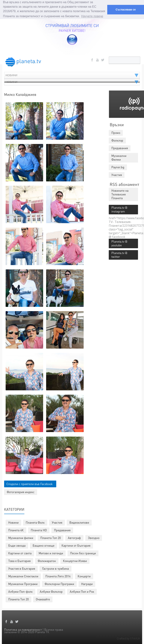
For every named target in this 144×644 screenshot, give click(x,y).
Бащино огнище (43, 545)
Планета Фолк (35, 522)
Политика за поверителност (23, 629)
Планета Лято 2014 (58, 576)
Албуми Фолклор (51, 591)
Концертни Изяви (75, 560)
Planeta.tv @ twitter (119, 254)
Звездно (94, 537)
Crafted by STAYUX (128, 638)
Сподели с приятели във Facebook (30, 483)
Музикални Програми (23, 583)
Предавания (62, 530)
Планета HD (39, 530)
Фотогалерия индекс (21, 492)
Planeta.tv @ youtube (119, 243)
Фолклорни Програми (59, 583)
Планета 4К (16, 530)
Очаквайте (43, 599)
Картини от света (20, 553)
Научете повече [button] (92, 16)
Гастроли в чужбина (55, 568)
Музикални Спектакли (23, 576)
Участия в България (22, 568)
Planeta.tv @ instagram (119, 209)
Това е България (19, 560)
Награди (87, 583)
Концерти (84, 576)
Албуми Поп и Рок (82, 591)
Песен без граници (83, 553)
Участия (57, 522)
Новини (13, 522)
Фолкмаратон (47, 560)
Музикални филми (21, 537)
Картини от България (76, 545)
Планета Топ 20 (51, 537)
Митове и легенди (51, 553)
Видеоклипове (79, 522)
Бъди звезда (17, 545)
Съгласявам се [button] (126, 10)
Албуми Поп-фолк (20, 591)
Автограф (74, 537)
